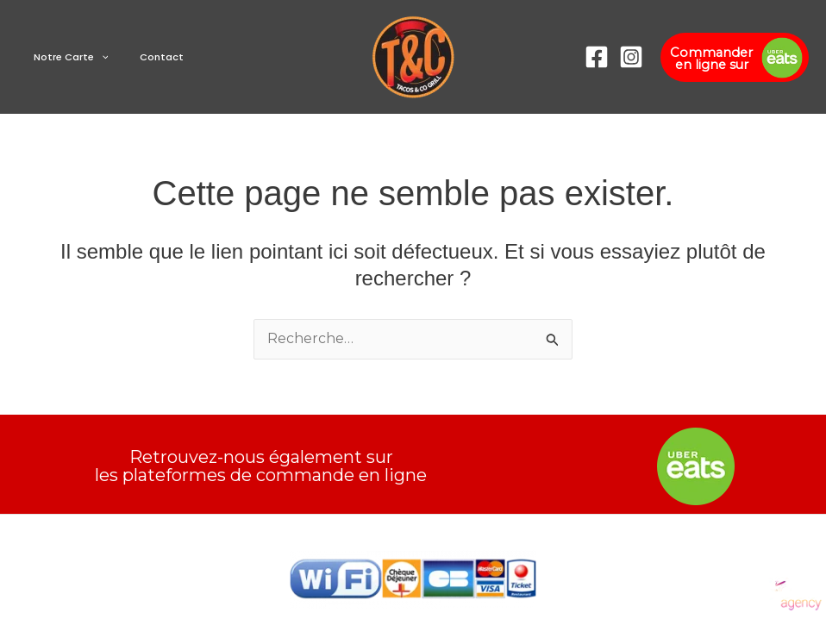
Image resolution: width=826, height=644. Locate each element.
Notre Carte (64, 57)
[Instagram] (631, 57)
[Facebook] (597, 57)
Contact (143, 57)
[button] (94, 57)
